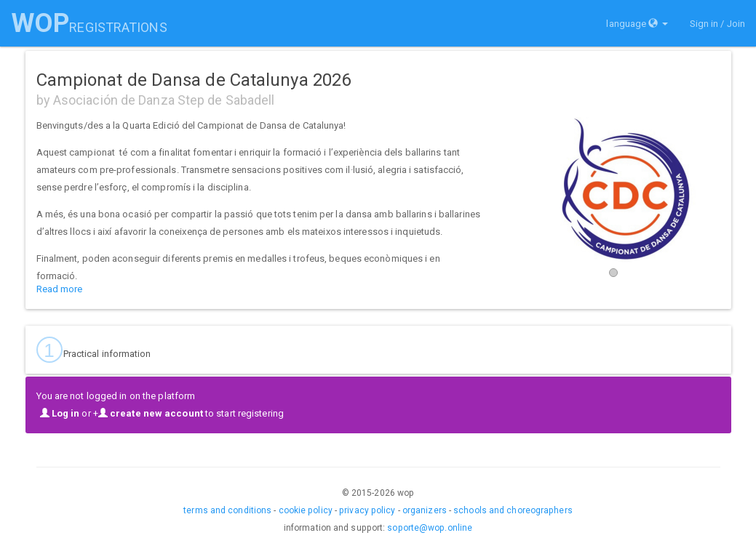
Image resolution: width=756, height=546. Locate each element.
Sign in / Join (717, 24)
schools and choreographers (513, 510)
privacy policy (367, 510)
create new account (151, 413)
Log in (60, 413)
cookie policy (306, 510)
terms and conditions (227, 510)
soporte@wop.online (430, 528)
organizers (425, 510)
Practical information (94, 350)
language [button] (637, 24)
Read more (60, 289)
